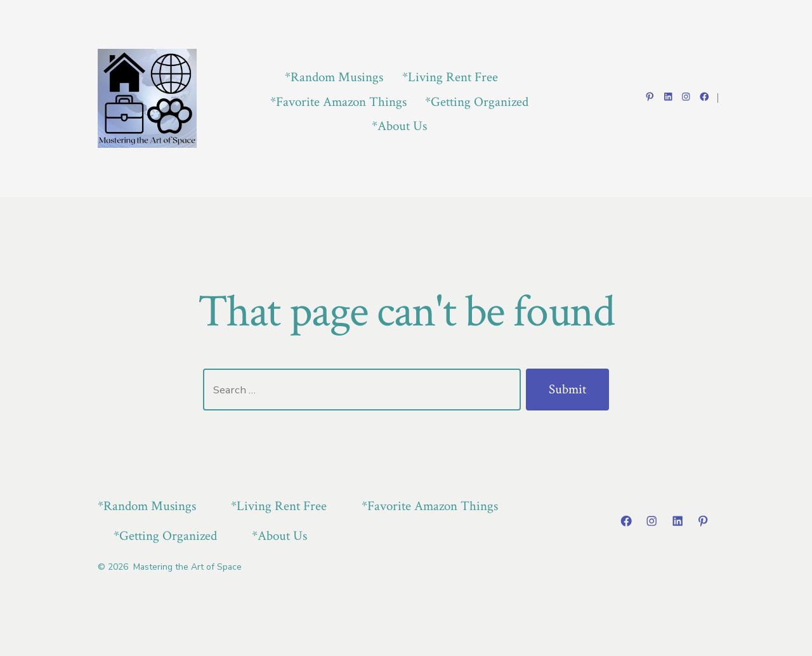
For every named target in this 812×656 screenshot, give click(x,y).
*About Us (399, 126)
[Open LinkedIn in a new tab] (668, 97)
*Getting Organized (477, 102)
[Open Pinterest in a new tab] (650, 97)
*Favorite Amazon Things (338, 102)
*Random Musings (334, 77)
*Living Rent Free (450, 77)
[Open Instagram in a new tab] (686, 97)
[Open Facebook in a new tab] (704, 97)
